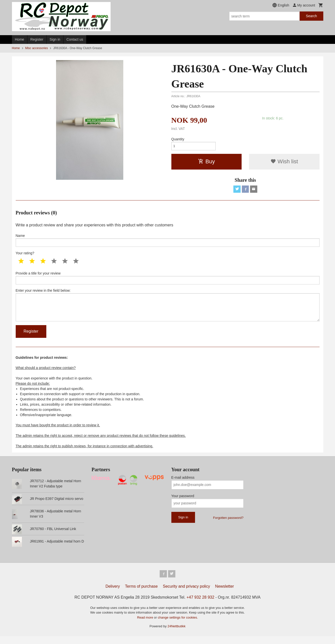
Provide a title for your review (168, 281)
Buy (206, 163)
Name (168, 243)
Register (37, 39)
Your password (183, 503)
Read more (145, 625)
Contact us (75, 39)
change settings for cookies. (178, 625)
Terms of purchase (141, 594)
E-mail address (183, 484)
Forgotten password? (228, 525)
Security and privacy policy (186, 594)
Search (311, 16)
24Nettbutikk (177, 634)
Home (20, 39)
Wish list (284, 163)
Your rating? (25, 256)
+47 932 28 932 (201, 605)
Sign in (55, 39)
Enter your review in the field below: (168, 310)
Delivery (113, 594)
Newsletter (225, 594)
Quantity (178, 139)
